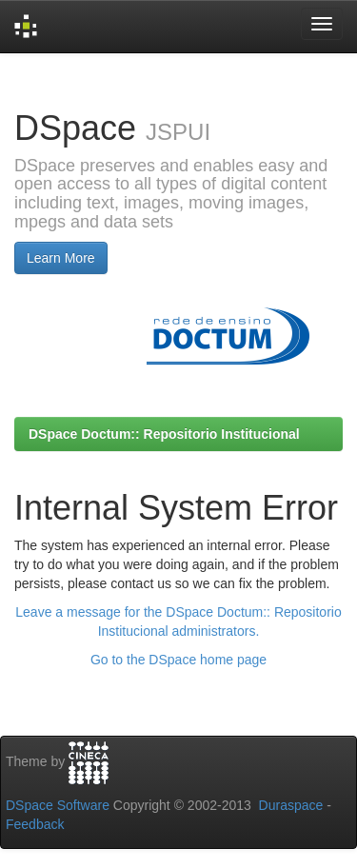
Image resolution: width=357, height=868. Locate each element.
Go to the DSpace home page (178, 660)
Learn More (61, 258)
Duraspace (291, 805)
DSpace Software (58, 805)
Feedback (35, 824)
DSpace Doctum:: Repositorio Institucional (164, 434)
